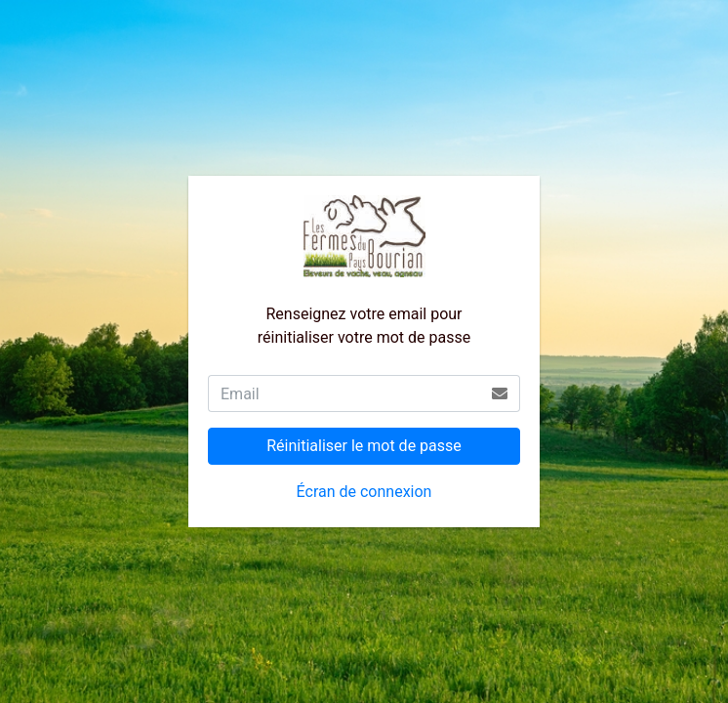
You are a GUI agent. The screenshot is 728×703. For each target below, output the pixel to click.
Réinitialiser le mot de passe (364, 446)
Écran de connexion (364, 492)
